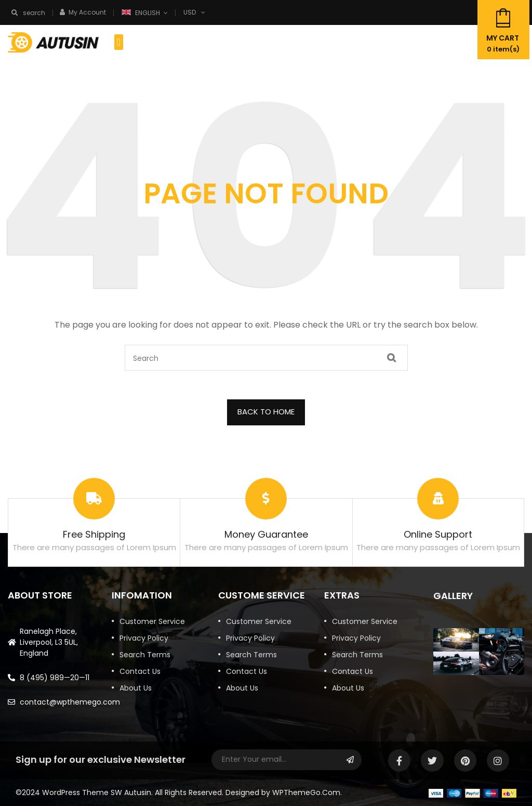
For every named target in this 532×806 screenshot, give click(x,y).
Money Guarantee (266, 534)
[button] (119, 42)
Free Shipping (94, 534)
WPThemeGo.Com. (307, 792)
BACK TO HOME (266, 412)
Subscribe (350, 760)
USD (190, 12)
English (142, 13)
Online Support (438, 534)
